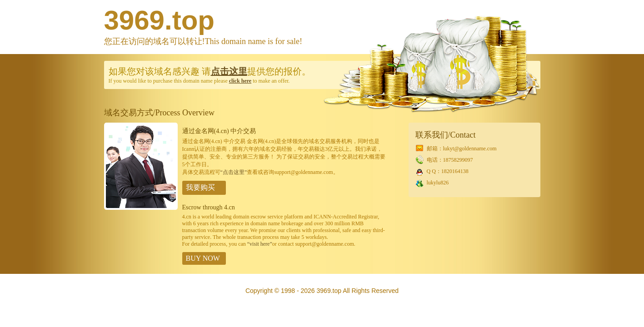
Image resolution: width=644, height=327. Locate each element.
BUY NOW (203, 258)
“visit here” (260, 244)
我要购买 (200, 187)
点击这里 (229, 71)
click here (240, 81)
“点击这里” (234, 172)
